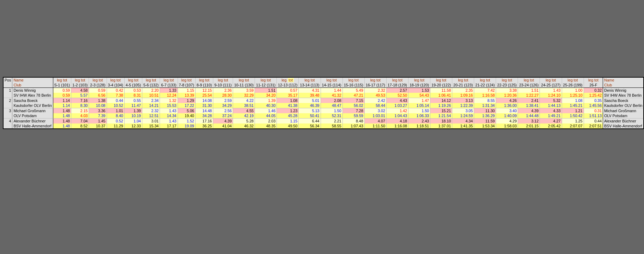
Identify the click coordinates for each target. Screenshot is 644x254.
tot (65, 80)
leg (59, 80)
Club (17, 85)
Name (18, 80)
